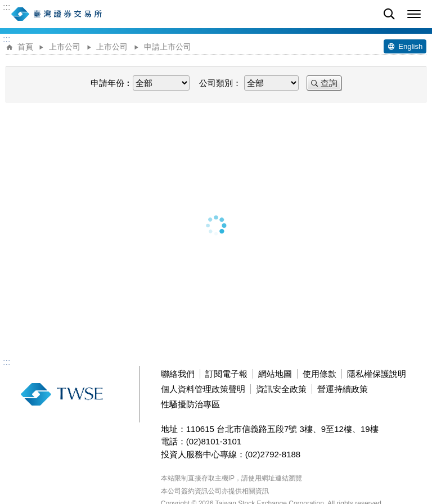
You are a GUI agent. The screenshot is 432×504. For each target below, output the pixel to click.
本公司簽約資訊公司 (191, 491)
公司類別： (220, 83)
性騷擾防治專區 (190, 404)
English (410, 46)
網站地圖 (275, 374)
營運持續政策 (343, 389)
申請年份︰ (112, 83)
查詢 (329, 83)
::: (6, 7)
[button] (414, 14)
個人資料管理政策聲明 (203, 389)
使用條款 (319, 374)
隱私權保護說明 (377, 374)
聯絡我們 (178, 374)
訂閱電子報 (226, 374)
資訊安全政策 (281, 389)
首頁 (25, 47)
